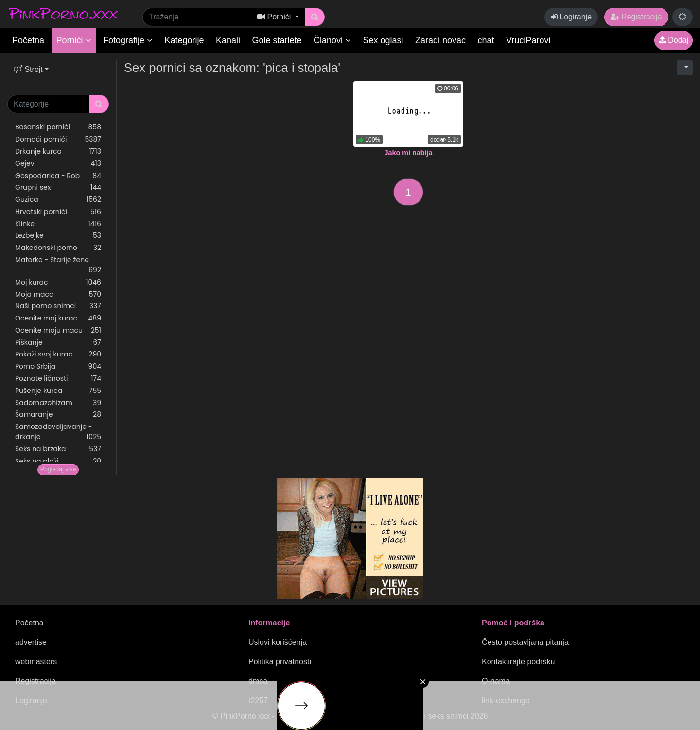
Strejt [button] (28, 69)
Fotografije (128, 40)
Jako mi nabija (408, 153)
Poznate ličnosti (58, 379)
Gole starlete (277, 40)
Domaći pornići (58, 139)
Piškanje (58, 343)
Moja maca (58, 294)
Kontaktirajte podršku (518, 662)
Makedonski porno (58, 248)
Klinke (58, 224)
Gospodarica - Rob (58, 176)
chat (486, 40)
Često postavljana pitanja (525, 642)
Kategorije (184, 40)
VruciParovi (528, 40)
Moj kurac (58, 282)
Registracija (636, 17)
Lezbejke (58, 236)
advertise (31, 642)
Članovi (332, 40)
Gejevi (58, 164)
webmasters (36, 662)
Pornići (74, 40)
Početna (28, 40)
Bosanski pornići (58, 127)
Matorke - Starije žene (58, 265)
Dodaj (674, 40)
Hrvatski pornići (58, 212)
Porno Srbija (58, 366)
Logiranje (571, 17)
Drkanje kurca (58, 151)
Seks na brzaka (58, 449)
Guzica (58, 200)
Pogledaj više (58, 469)
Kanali (228, 40)
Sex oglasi (383, 40)
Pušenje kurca (58, 391)
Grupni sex (58, 187)
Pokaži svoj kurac (58, 354)
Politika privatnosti (280, 662)
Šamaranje (58, 415)
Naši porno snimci (58, 306)
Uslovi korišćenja (278, 642)
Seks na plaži (58, 461)
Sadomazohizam (58, 403)
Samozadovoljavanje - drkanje (58, 432)
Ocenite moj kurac (58, 318)
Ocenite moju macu (58, 330)
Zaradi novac (440, 40)
